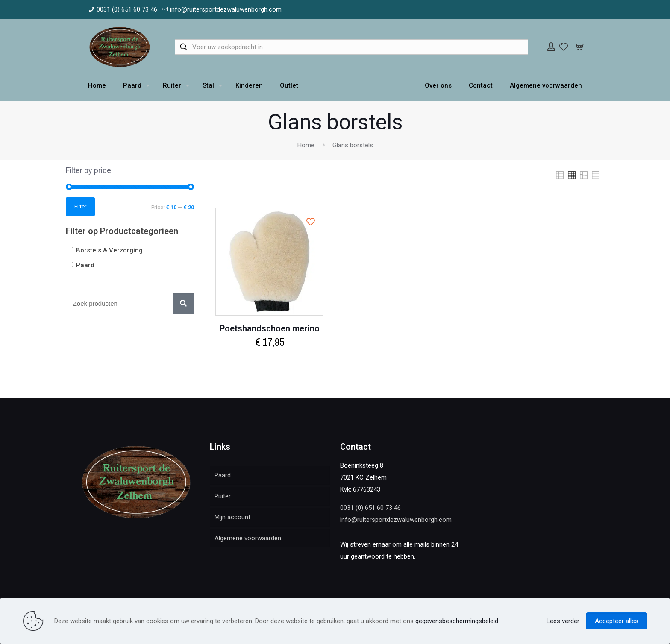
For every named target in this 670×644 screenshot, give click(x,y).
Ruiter (223, 496)
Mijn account (232, 517)
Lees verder (563, 621)
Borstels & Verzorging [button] (109, 250)
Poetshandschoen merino (270, 328)
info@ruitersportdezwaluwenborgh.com (396, 520)
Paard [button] (85, 265)
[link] (560, 175)
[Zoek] (183, 304)
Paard (223, 475)
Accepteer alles (617, 621)
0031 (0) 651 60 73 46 (370, 508)
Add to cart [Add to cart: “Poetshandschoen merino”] (269, 361)
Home (306, 145)
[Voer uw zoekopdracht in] (351, 47)
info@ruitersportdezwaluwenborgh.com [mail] (226, 9)
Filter (80, 206)
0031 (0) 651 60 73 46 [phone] (127, 9)
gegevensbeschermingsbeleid (457, 621)
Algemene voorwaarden (248, 538)
